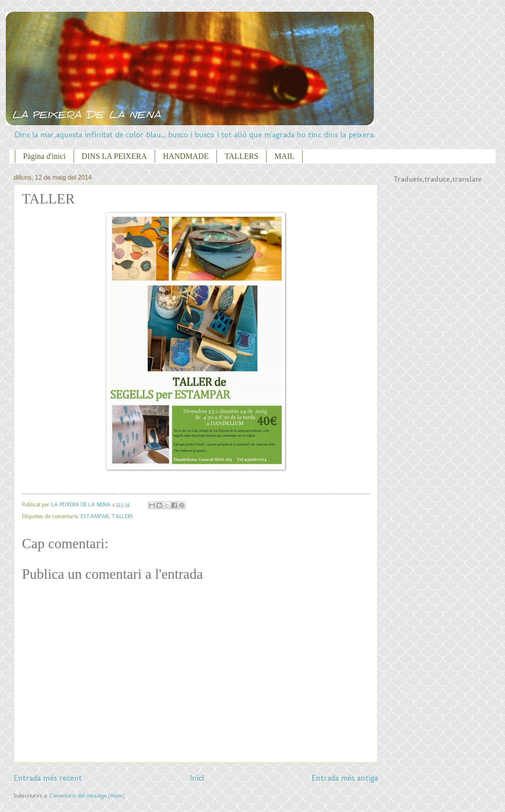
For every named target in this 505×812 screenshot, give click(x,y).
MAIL (284, 156)
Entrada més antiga (345, 778)
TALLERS (242, 156)
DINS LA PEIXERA (115, 156)
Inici (197, 778)
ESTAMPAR (95, 516)
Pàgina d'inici (44, 156)
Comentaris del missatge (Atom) (87, 796)
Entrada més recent (48, 778)
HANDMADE (186, 156)
